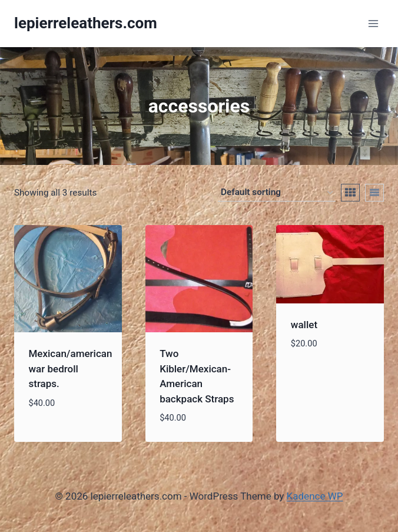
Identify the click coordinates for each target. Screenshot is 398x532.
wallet (304, 325)
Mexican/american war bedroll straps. (71, 369)
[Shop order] (277, 193)
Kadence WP (315, 496)
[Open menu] (373, 23)
